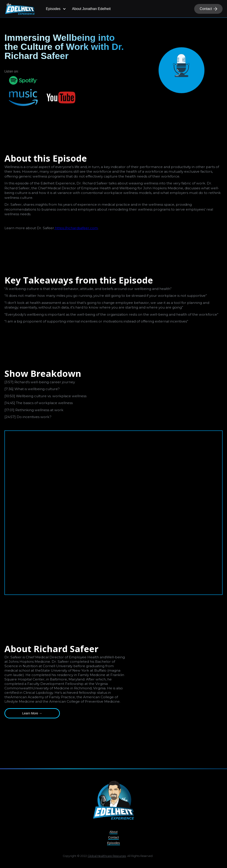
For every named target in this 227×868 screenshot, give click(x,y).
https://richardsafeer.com (76, 228)
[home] (20, 9)
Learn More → (32, 713)
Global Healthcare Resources (107, 857)
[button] (55, 9)
